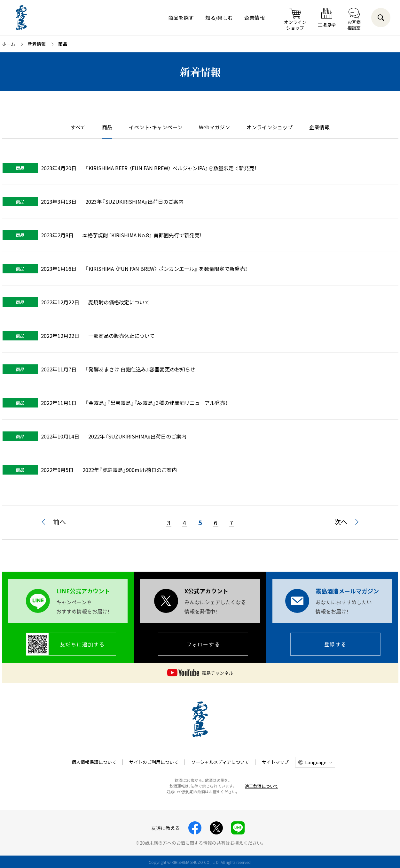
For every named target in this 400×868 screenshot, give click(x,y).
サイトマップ (275, 762)
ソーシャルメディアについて (220, 762)
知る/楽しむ (219, 18)
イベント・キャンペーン (156, 127)
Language (316, 762)
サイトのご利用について (154, 762)
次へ (341, 522)
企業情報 (255, 18)
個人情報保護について (94, 762)
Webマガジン (214, 127)
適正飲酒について (262, 786)
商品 (107, 127)
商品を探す (181, 18)
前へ (59, 522)
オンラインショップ (270, 127)
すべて (78, 127)
